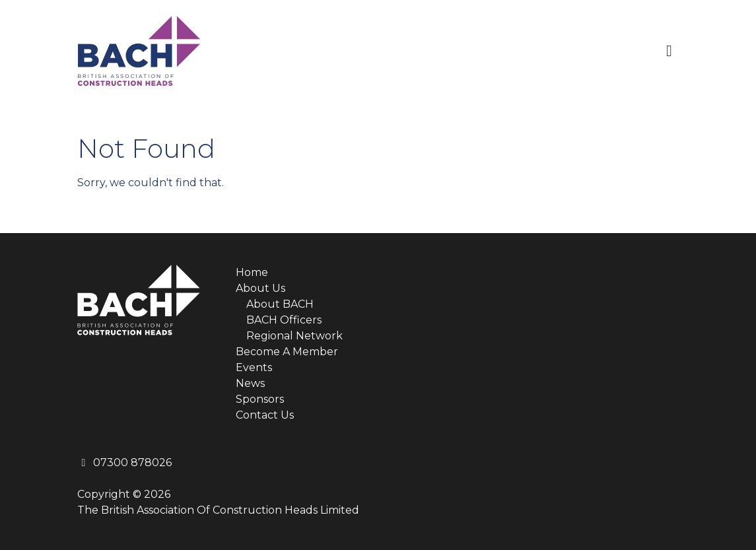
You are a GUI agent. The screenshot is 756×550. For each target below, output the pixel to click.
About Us (260, 288)
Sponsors (260, 399)
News (250, 383)
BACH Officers (284, 320)
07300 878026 (124, 463)
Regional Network (294, 336)
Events (254, 367)
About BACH (280, 304)
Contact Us (265, 415)
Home (252, 272)
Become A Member (287, 352)
